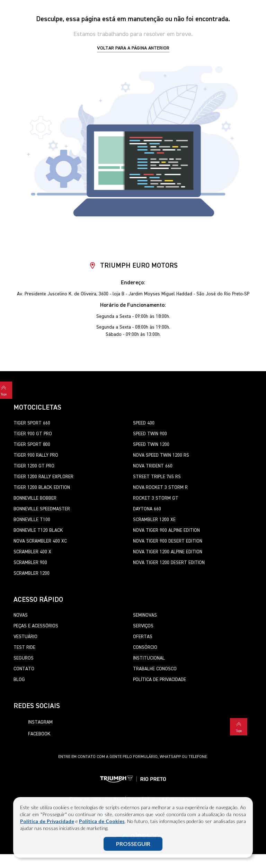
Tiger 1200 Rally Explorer (43, 477)
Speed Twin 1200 (151, 445)
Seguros (24, 658)
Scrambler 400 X (32, 552)
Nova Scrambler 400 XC (40, 541)
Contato (24, 669)
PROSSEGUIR (133, 844)
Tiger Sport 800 (32, 445)
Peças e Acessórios (36, 626)
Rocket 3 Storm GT (156, 498)
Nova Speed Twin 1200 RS (161, 455)
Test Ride (24, 647)
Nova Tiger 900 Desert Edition (168, 541)
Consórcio (145, 647)
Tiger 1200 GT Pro (34, 466)
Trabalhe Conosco (155, 669)
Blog (19, 680)
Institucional (149, 658)
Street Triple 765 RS (157, 477)
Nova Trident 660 (153, 466)
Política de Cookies (102, 821)
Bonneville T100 (32, 520)
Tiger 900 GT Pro (33, 434)
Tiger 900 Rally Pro (36, 455)
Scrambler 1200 (32, 573)
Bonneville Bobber (35, 498)
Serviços (143, 626)
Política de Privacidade (47, 821)
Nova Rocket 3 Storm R (160, 487)
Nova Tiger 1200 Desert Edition (169, 563)
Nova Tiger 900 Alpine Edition (166, 530)
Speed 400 (144, 423)
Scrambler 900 (30, 563)
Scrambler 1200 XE (154, 520)
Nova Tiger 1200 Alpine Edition (168, 552)
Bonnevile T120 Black (38, 530)
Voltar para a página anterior (133, 48)
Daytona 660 (147, 509)
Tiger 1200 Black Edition (42, 487)
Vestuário (25, 637)
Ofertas (143, 637)
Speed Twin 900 (150, 434)
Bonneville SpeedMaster (42, 509)
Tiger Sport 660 (32, 423)
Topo (239, 726)
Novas (21, 615)
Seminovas (145, 615)
